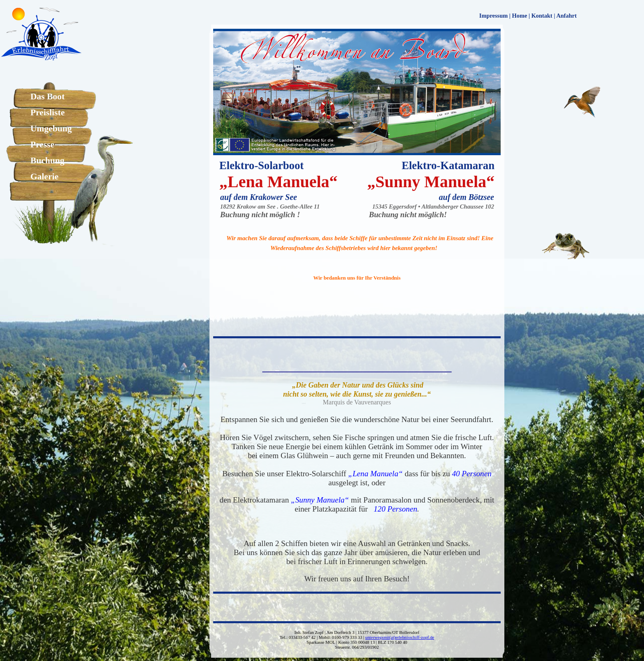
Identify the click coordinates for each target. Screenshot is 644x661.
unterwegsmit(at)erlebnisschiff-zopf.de (400, 637)
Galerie (44, 177)
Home (520, 16)
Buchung (47, 161)
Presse (42, 145)
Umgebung (51, 129)
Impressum (493, 16)
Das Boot (47, 96)
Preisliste (48, 112)
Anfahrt (566, 16)
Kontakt (542, 16)
